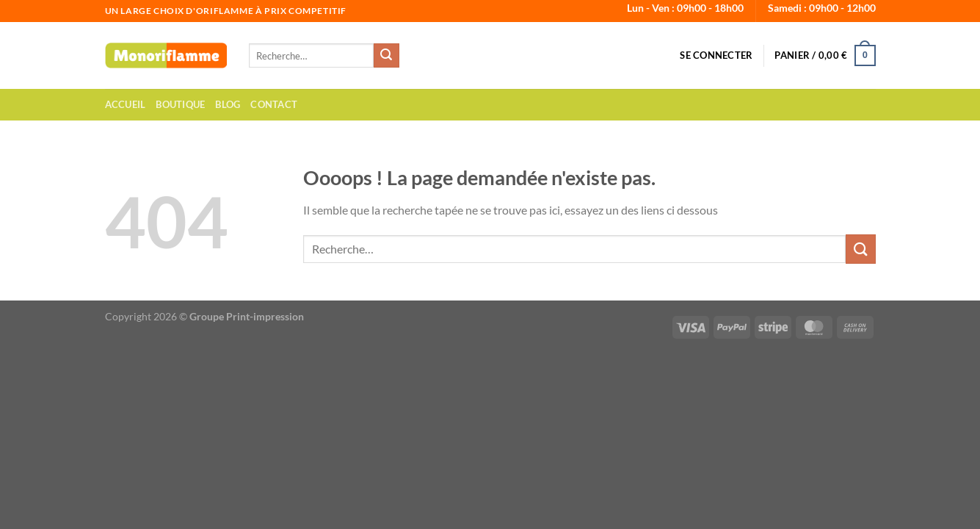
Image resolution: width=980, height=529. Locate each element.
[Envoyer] (386, 56)
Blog (228, 104)
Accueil (126, 104)
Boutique (180, 104)
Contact (274, 104)
